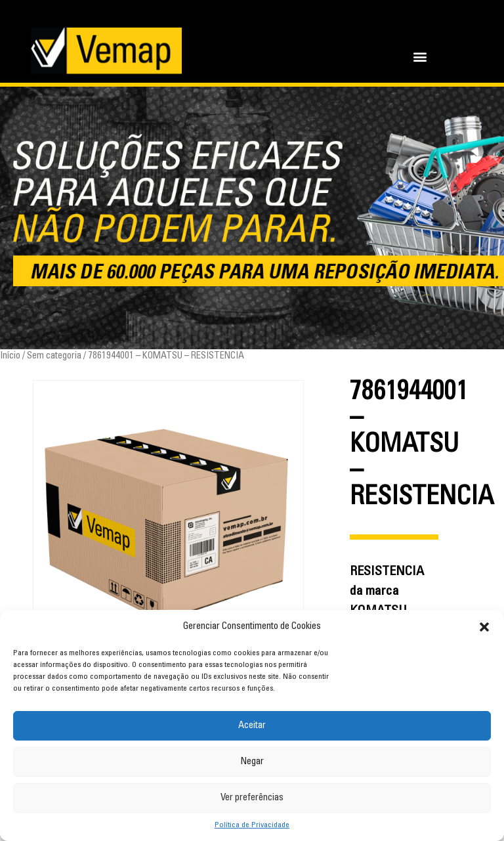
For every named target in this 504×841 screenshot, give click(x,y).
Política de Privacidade (252, 825)
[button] (484, 627)
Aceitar (252, 726)
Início (10, 356)
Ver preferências (252, 798)
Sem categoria (54, 356)
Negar (252, 762)
